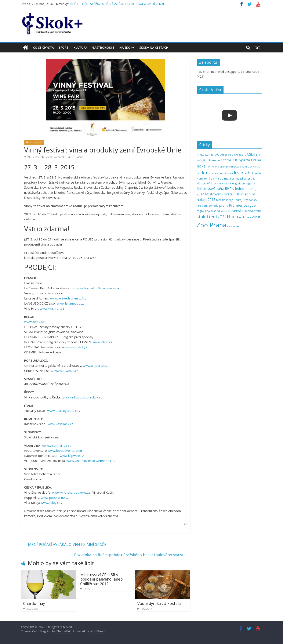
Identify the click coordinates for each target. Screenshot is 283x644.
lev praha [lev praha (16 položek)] (243, 173)
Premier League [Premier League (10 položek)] (242, 205)
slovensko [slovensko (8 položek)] (236, 211)
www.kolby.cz (50, 503)
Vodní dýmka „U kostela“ (160, 603)
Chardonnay (34, 603)
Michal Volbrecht (56, 157)
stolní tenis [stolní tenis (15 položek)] (208, 217)
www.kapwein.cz (72, 456)
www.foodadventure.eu (65, 450)
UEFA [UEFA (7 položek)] (235, 217)
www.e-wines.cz (66, 371)
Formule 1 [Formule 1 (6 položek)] (216, 160)
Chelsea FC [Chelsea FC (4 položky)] (240, 155)
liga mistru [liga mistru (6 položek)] (216, 179)
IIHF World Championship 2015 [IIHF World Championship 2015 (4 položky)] (224, 167)
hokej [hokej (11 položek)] (202, 166)
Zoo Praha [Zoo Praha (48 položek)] (211, 225)
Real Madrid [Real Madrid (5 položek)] (213, 211)
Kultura (80, 47)
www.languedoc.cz (70, 303)
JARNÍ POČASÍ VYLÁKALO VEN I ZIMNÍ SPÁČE (65, 544)
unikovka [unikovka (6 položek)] (245, 217)
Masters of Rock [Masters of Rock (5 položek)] (206, 183)
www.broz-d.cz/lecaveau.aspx (98, 288)
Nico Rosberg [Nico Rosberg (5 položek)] (224, 200)
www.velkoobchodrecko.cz (81, 397)
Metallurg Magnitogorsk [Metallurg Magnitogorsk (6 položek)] (240, 183)
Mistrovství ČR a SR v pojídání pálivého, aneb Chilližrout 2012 (101, 579)
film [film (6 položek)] (206, 160)
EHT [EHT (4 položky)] (258, 155)
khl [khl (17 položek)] (205, 172)
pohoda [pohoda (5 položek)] (213, 206)
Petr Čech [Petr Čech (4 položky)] (202, 206)
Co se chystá (43, 47)
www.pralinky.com (79, 347)
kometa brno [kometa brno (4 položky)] (217, 173)
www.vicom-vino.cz (55, 445)
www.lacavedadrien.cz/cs (68, 298)
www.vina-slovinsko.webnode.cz (90, 461)
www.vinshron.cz (52, 308)
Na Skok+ (127, 47)
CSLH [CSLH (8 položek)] (251, 154)
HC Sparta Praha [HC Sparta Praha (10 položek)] (247, 160)
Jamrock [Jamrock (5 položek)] (247, 167)
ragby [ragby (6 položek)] (200, 211)
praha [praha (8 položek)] (224, 205)
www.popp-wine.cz (55, 497)
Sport (64, 47)
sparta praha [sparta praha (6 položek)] (253, 211)
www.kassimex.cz (60, 424)
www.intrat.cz (102, 342)
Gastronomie (103, 47)
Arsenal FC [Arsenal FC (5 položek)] (227, 155)
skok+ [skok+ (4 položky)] (224, 211)
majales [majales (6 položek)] (229, 179)
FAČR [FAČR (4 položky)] (199, 161)
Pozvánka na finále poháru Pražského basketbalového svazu (131, 555)
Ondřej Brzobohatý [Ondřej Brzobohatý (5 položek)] (245, 200)
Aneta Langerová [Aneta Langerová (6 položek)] (208, 155)
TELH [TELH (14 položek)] (225, 217)
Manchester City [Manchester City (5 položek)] (245, 179)
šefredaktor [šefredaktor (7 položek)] (235, 226)
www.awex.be (34, 322)
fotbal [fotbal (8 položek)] (228, 160)
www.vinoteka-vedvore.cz (71, 492)
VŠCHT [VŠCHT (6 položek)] (256, 217)
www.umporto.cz (95, 365)
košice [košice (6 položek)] (229, 173)
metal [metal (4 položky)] (220, 184)
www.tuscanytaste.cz (63, 411)
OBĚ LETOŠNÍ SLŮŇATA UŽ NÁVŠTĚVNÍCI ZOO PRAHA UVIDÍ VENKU (118, 4)
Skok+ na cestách (154, 47)
